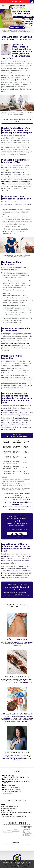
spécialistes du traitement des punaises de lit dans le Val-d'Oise (17, 182)
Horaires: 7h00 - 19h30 (11, 779)
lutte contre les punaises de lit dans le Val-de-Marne (16, 575)
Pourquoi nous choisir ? (12, 787)
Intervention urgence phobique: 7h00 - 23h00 (17, 782)
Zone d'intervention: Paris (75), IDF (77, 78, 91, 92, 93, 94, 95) (17, 776)
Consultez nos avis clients (12, 790)
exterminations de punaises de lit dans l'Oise (16, 556)
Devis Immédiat (17, 28)
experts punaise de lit (9, 152)
